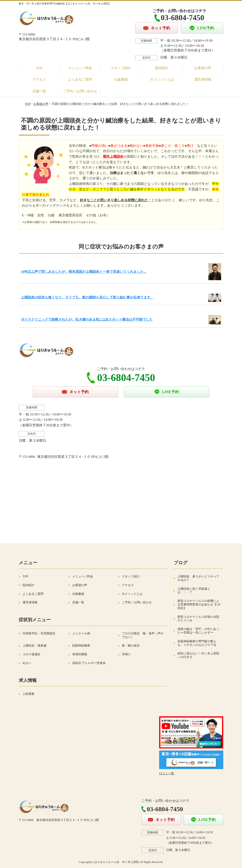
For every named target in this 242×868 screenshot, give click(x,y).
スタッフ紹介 (121, 68)
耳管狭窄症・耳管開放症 (39, 633)
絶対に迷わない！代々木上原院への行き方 (198, 655)
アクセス (39, 79)
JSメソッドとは (162, 79)
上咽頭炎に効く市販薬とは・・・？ (194, 591)
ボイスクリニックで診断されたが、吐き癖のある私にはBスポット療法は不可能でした (87, 319)
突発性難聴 (80, 654)
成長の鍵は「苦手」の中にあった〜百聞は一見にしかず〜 (198, 631)
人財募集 (29, 694)
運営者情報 (203, 79)
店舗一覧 (39, 91)
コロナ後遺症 (32, 654)
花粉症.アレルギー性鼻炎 (89, 663)
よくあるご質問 (80, 79)
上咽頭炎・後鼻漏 (35, 646)
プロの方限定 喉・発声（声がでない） (143, 635)
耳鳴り (126, 654)
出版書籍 (121, 79)
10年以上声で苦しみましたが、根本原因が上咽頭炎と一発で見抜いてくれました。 (84, 272)
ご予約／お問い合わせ (80, 91)
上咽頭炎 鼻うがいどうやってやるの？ (198, 578)
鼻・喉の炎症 (131, 646)
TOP (39, 68)
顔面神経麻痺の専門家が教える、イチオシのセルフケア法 (197, 643)
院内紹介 (162, 68)
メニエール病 (81, 633)
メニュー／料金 (80, 68)
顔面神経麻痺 (81, 646)
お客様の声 (203, 68)
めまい (27, 663)
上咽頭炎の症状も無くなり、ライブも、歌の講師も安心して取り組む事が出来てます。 (87, 297)
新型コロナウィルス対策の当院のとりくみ (198, 619)
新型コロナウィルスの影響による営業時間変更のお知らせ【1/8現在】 (199, 605)
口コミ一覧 (167, 773)
